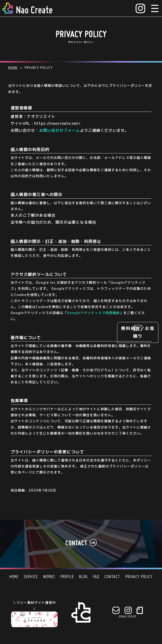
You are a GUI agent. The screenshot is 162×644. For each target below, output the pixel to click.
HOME (14, 577)
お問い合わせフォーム (60, 130)
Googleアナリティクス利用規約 (93, 313)
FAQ (96, 577)
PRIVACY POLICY (139, 577)
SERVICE (31, 577)
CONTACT (112, 577)
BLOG (83, 577)
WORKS (49, 577)
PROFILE (67, 577)
